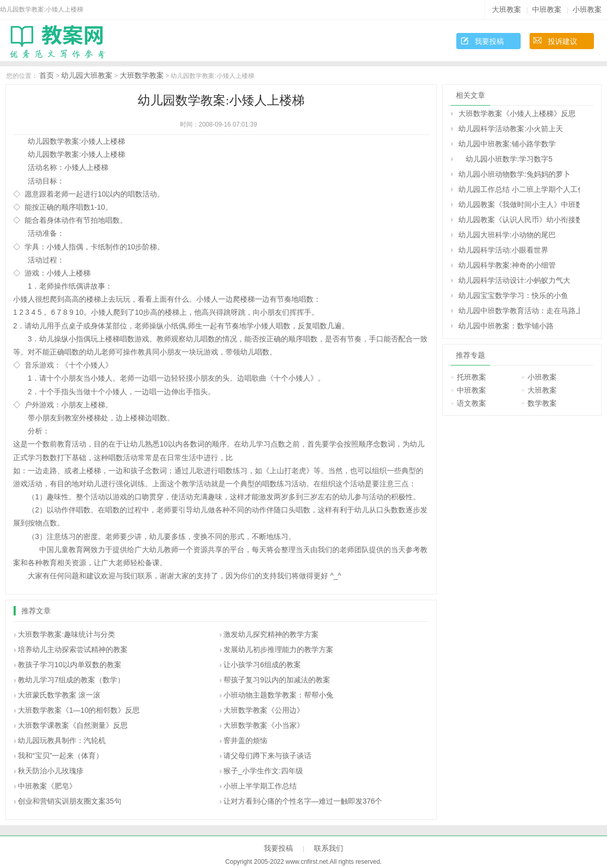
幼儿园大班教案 (87, 75)
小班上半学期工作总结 (260, 786)
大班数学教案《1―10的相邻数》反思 (79, 710)
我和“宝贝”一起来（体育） (60, 756)
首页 (47, 75)
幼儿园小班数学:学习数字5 (505, 159)
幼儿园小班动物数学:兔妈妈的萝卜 (514, 174)
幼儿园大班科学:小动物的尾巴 (507, 235)
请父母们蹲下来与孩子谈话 (267, 756)
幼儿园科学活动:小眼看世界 (503, 250)
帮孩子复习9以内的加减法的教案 (277, 680)
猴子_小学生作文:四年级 (263, 771)
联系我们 (329, 848)
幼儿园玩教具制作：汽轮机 (62, 740)
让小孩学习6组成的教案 (262, 665)
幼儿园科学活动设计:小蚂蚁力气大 (514, 280)
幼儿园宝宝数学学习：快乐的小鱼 (513, 295)
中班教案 (547, 9)
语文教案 (471, 403)
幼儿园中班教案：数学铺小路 (506, 326)
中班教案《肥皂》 (47, 786)
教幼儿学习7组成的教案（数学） (71, 680)
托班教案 (471, 377)
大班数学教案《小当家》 (264, 725)
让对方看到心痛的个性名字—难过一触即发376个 (303, 801)
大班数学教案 (142, 75)
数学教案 (542, 403)
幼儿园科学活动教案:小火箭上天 (511, 129)
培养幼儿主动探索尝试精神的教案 (73, 649)
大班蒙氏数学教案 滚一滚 (59, 695)
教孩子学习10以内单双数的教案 (70, 665)
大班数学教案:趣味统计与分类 (66, 634)
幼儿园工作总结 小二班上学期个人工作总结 (519, 189)
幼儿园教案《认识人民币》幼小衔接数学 (519, 220)
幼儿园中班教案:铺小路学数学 (507, 144)
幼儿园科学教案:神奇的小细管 (507, 265)
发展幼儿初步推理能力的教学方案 (278, 649)
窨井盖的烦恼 (245, 740)
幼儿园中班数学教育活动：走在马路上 (519, 311)
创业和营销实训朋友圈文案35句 (70, 801)
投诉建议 (563, 41)
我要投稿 (489, 41)
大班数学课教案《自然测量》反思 (73, 725)
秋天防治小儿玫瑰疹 (51, 771)
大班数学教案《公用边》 (264, 710)
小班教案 (587, 9)
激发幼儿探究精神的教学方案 (271, 634)
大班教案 (507, 9)
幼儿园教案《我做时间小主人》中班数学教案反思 (519, 204)
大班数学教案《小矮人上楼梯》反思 (517, 113)
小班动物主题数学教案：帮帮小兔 (278, 695)
